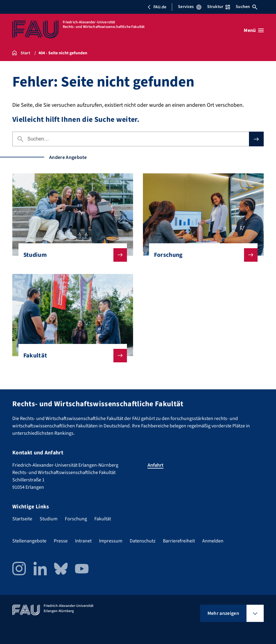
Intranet (83, 541)
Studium (70, 255)
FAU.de (157, 7)
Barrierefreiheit (179, 541)
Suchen (246, 7)
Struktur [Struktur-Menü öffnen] (219, 7)
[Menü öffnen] (254, 30)
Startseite (22, 519)
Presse (61, 541)
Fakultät (70, 356)
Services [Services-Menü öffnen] (189, 7)
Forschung (201, 255)
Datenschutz (143, 541)
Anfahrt (156, 465)
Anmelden (213, 541)
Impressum (111, 541)
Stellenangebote (29, 541)
